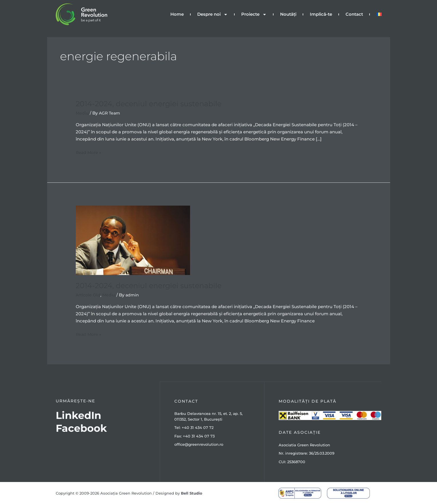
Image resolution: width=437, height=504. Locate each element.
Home (177, 14)
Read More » (89, 152)
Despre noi (212, 14)
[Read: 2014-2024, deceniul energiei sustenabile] (133, 240)
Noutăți (288, 14)
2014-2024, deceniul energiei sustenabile (152, 104)
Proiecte (254, 14)
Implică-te (321, 14)
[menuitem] (379, 14)
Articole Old (89, 295)
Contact (354, 14)
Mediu (82, 113)
